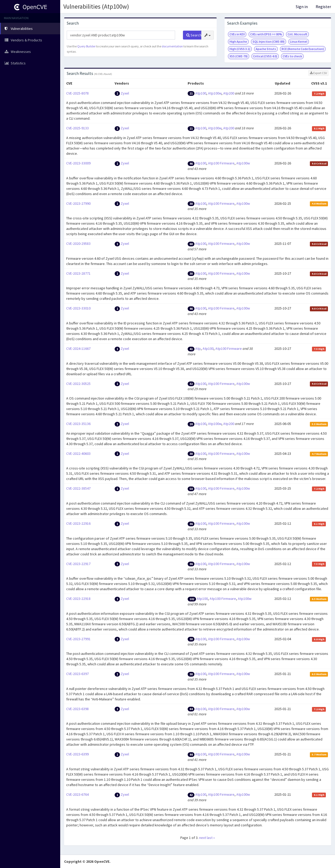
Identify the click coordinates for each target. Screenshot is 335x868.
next (203, 838)
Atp (198, 349)
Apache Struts (266, 49)
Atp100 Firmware (221, 163)
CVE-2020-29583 (78, 244)
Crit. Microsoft (297, 34)
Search (194, 35)
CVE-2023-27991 (78, 639)
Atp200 (229, 93)
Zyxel (125, 93)
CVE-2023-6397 (77, 674)
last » (211, 838)
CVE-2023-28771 (78, 273)
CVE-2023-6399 (77, 754)
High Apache (238, 42)
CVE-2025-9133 (77, 128)
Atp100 (201, 93)
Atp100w (215, 93)
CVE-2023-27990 (78, 203)
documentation (172, 46)
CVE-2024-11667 (78, 349)
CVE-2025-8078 (77, 93)
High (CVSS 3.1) (240, 49)
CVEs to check (292, 56)
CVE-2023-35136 (78, 424)
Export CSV (318, 73)
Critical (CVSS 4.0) (265, 56)
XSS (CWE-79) (239, 56)
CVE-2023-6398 (77, 709)
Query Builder (86, 46)
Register (323, 7)
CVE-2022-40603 (78, 454)
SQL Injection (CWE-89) (269, 42)
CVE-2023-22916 (78, 523)
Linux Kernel (299, 42)
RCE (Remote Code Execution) (303, 49)
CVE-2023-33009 (78, 163)
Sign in (302, 7)
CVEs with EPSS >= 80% (266, 34)
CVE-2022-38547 (78, 488)
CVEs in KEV (237, 34)
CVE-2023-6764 (77, 794)
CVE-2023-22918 (78, 599)
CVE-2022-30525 (78, 384)
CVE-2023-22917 (78, 564)
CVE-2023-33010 (78, 308)
